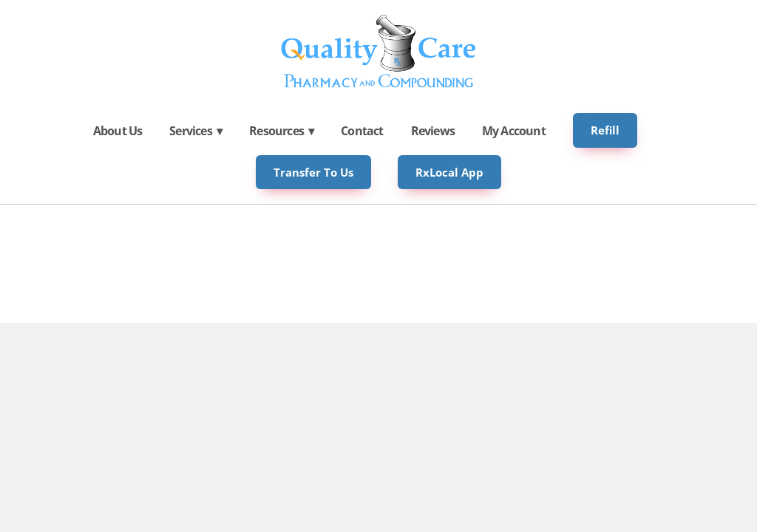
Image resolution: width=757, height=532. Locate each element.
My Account (514, 131)
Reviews (433, 131)
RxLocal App (449, 172)
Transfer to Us (313, 172)
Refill (605, 130)
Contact (362, 131)
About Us (118, 131)
